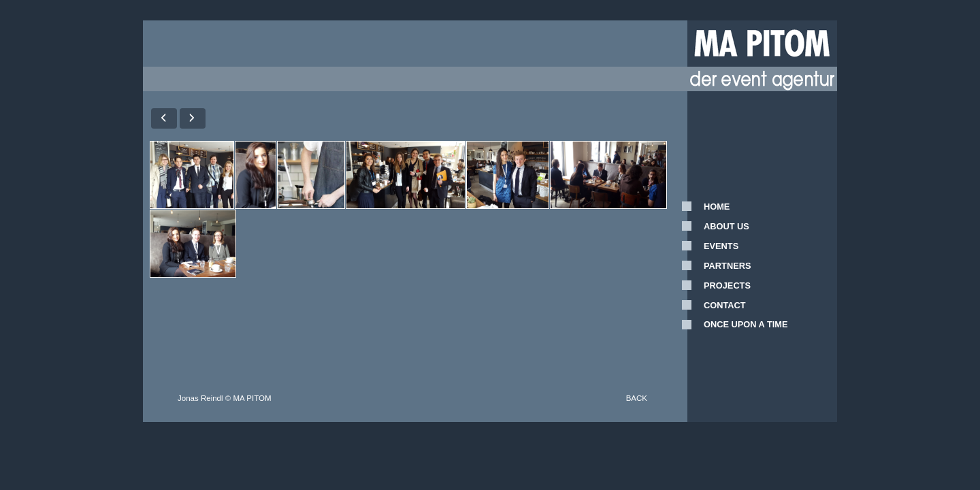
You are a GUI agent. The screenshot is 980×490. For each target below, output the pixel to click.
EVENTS (721, 246)
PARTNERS (727, 266)
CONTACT (725, 305)
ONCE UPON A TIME (746, 324)
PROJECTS (727, 285)
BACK (637, 398)
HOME (717, 207)
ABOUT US (726, 226)
